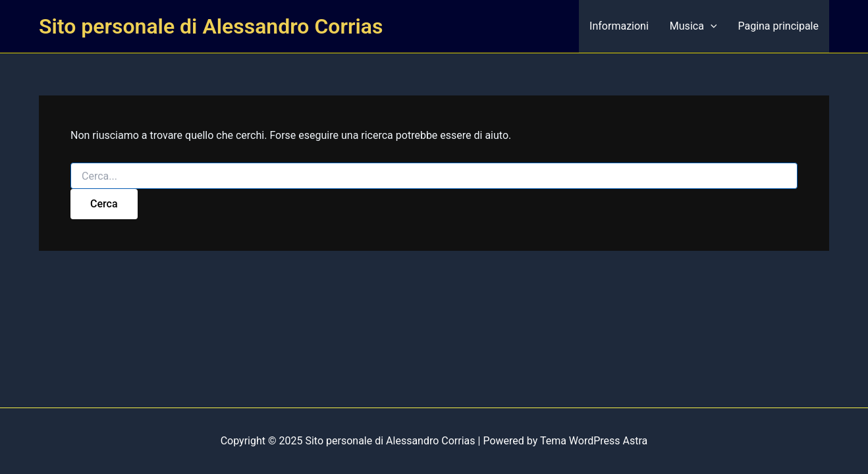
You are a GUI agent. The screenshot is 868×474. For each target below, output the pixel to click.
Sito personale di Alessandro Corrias (211, 26)
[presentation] (711, 26)
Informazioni (619, 26)
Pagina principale (778, 26)
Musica (693, 26)
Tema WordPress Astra (594, 441)
